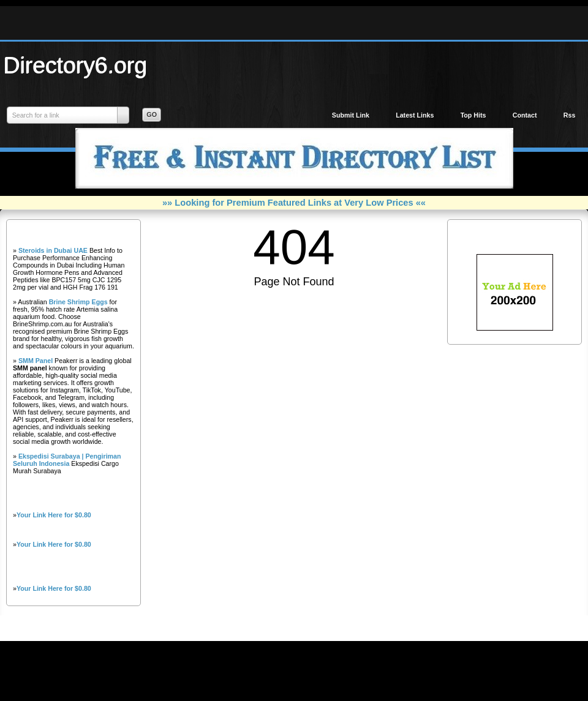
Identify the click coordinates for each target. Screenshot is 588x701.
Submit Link (351, 115)
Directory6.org (75, 65)
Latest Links (415, 115)
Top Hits (473, 115)
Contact (525, 115)
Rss (570, 115)
